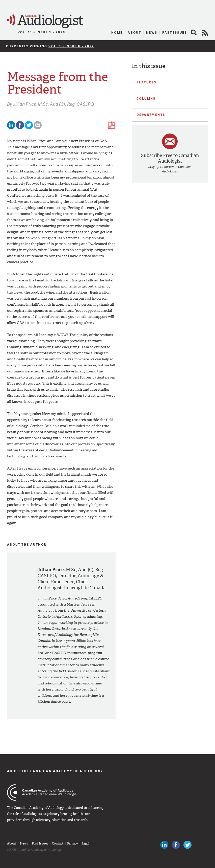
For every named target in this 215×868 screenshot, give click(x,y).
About (134, 32)
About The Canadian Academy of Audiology (55, 771)
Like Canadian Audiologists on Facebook (176, 845)
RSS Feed (205, 33)
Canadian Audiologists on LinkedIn (164, 845)
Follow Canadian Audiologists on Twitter (187, 845)
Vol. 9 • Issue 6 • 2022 (71, 46)
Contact (58, 843)
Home (117, 32)
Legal (86, 843)
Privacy (73, 843)
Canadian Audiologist (45, 21)
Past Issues (174, 32)
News (152, 32)
